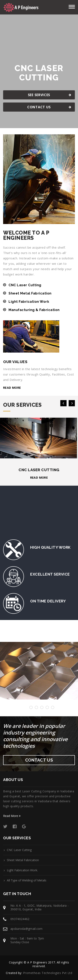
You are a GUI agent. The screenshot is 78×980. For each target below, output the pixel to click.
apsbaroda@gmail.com (27, 929)
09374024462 (20, 919)
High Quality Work (50, 547)
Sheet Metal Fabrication (30, 293)
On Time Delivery (48, 601)
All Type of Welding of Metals (27, 880)
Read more (12, 388)
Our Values (15, 362)
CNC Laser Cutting (25, 285)
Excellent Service (50, 574)
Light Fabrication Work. (22, 870)
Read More (12, 816)
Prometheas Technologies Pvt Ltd (48, 973)
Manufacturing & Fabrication (34, 310)
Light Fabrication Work (29, 302)
